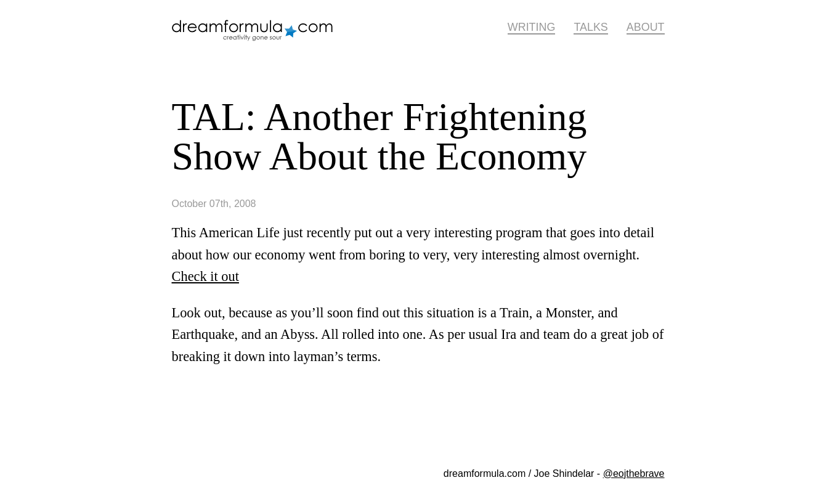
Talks (590, 27)
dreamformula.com (258, 35)
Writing (532, 27)
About (646, 27)
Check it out (205, 276)
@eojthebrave (634, 474)
